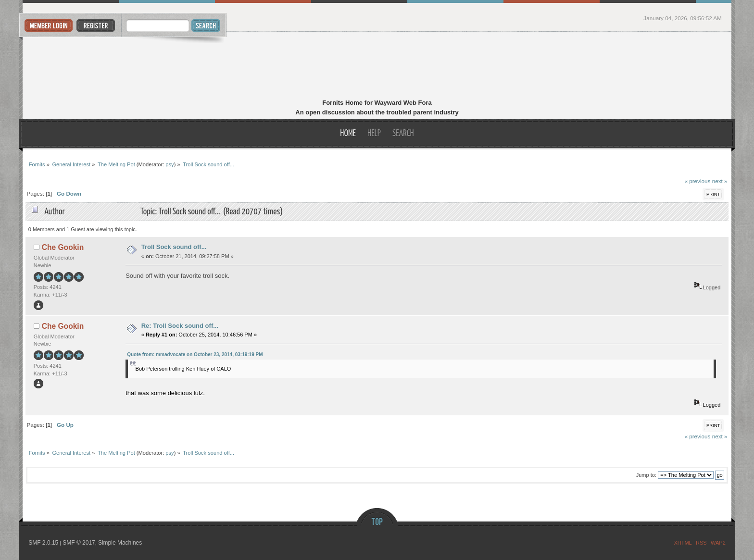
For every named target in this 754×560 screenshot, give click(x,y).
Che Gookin (63, 247)
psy (170, 164)
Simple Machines (120, 543)
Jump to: (646, 475)
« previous (697, 181)
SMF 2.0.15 (43, 543)
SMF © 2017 (79, 543)
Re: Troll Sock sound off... (180, 326)
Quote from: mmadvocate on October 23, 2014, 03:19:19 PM (195, 355)
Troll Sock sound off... (174, 247)
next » (720, 181)
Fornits (377, 66)
